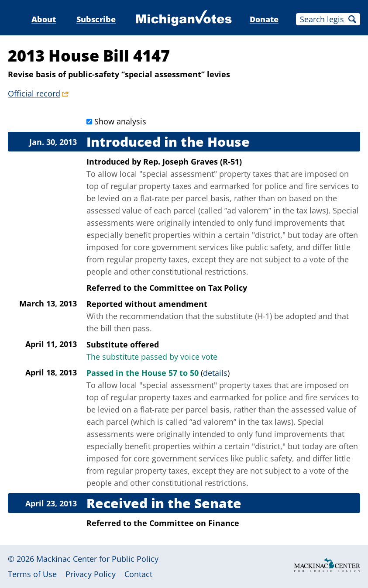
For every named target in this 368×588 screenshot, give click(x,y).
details (215, 373)
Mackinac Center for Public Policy (97, 559)
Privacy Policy (91, 574)
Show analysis (120, 121)
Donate (264, 19)
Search (352, 19)
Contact (138, 574)
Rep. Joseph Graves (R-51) (193, 162)
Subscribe (96, 19)
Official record (34, 93)
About (44, 19)
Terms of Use (32, 574)
